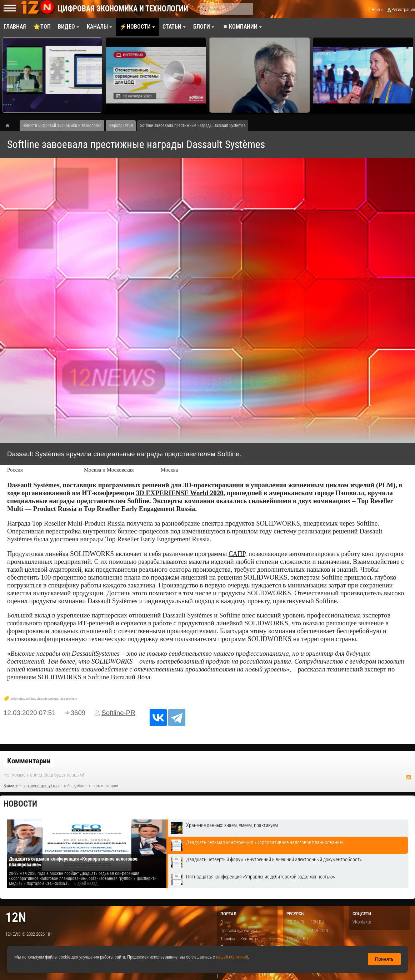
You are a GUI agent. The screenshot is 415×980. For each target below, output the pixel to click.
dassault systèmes (48, 699)
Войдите (11, 786)
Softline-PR (118, 713)
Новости (20, 804)
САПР (237, 554)
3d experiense (69, 699)
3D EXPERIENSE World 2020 (180, 493)
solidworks (17, 699)
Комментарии (29, 761)
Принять (384, 959)
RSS (409, 777)
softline (31, 699)
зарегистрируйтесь (44, 786)
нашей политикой (232, 957)
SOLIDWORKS (278, 523)
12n (16, 917)
